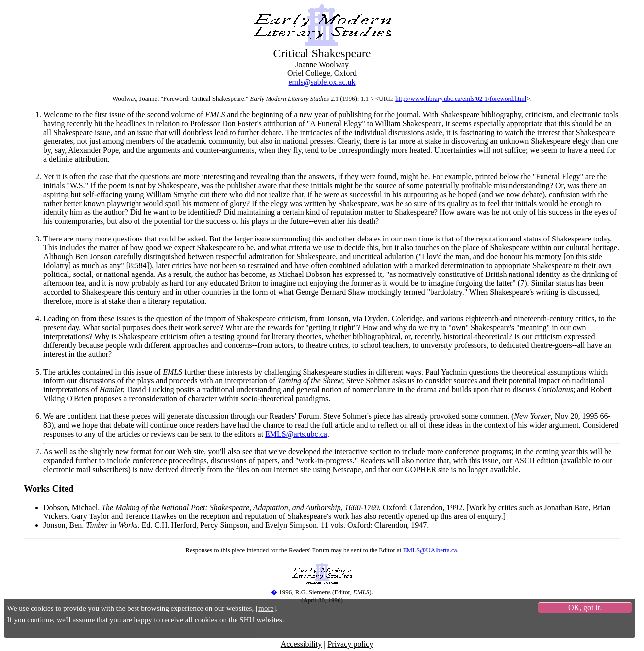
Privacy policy (350, 644)
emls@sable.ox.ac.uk (322, 82)
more (266, 608)
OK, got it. (585, 607)
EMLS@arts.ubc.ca (296, 434)
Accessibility (302, 644)
